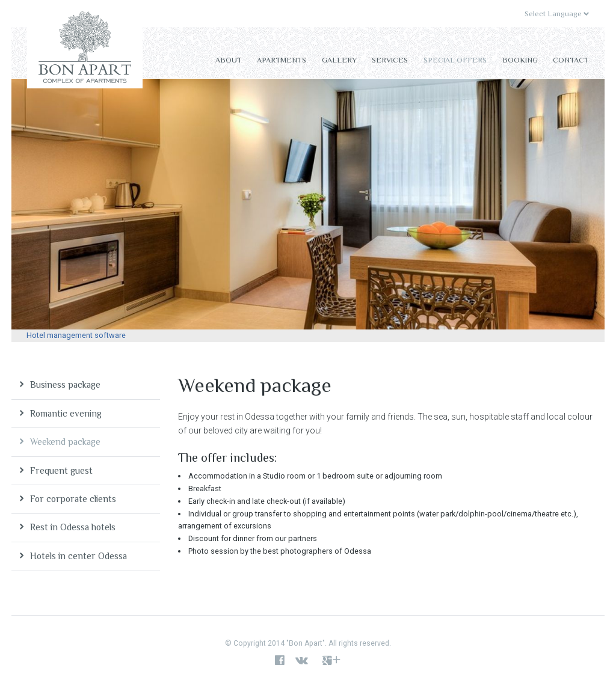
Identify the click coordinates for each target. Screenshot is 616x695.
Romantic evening (66, 413)
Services (390, 60)
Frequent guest (61, 470)
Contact (571, 60)
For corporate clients (73, 499)
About (229, 60)
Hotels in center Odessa (79, 556)
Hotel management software (76, 335)
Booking (520, 60)
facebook (280, 661)
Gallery (339, 60)
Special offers (455, 60)
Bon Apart (85, 50)
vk (304, 661)
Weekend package (65, 442)
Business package (65, 384)
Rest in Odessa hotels (73, 527)
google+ (332, 661)
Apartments (282, 60)
